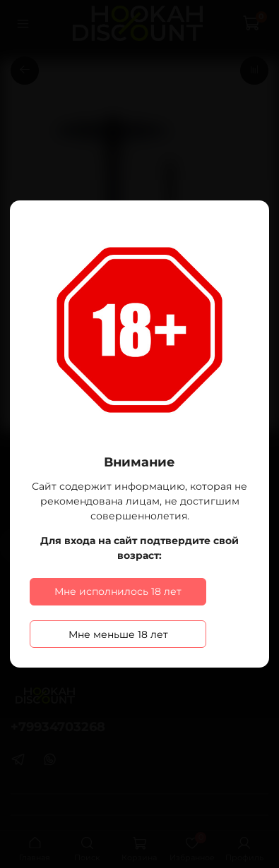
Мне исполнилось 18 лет (118, 591)
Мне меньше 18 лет (118, 634)
